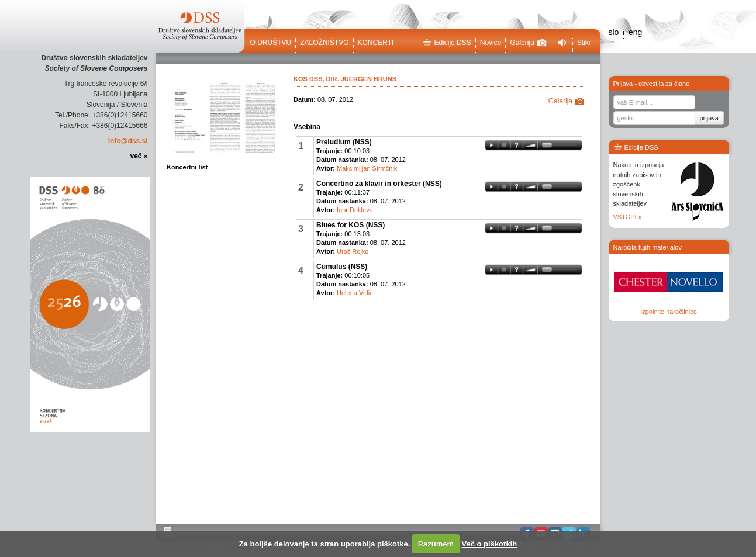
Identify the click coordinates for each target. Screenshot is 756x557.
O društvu (271, 43)
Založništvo (324, 43)
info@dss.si (128, 141)
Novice (491, 43)
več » (139, 156)
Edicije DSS (447, 43)
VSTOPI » (628, 217)
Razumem (436, 544)
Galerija (528, 43)
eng (635, 32)
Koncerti (376, 43)
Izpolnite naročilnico (669, 312)
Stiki (584, 43)
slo (614, 32)
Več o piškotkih (490, 544)
